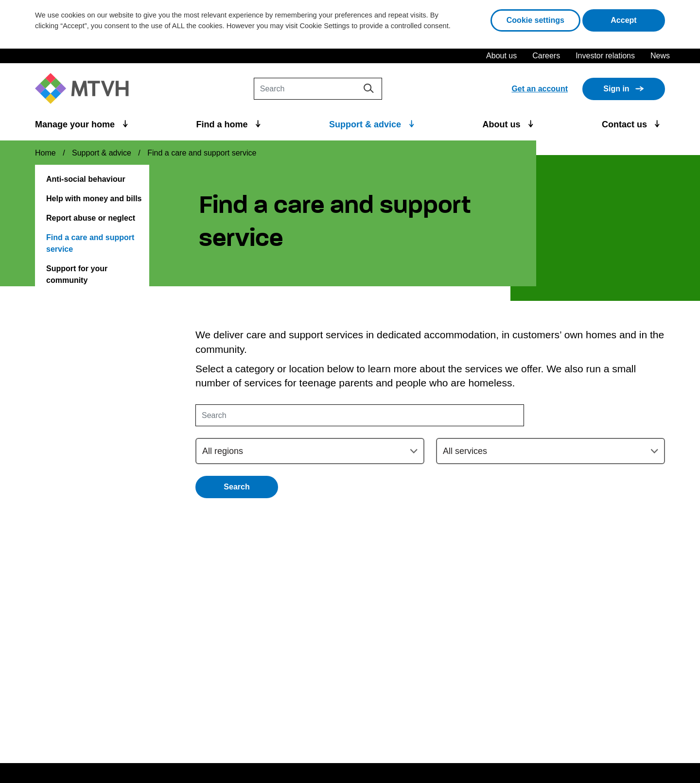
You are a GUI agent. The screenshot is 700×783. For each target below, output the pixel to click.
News (660, 56)
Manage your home (76, 124)
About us (501, 56)
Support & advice (366, 124)
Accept (638, 19)
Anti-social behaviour (86, 179)
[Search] (318, 89)
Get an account (540, 89)
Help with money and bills (94, 199)
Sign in (616, 89)
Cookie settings (535, 20)
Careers (546, 56)
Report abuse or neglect (91, 218)
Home (45, 153)
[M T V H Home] (86, 89)
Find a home (223, 124)
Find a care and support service (90, 243)
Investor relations (605, 56)
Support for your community (77, 274)
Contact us (626, 124)
